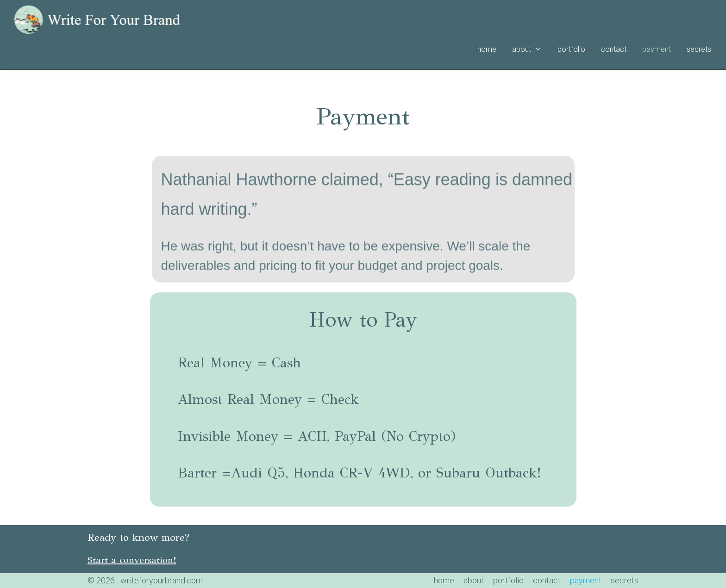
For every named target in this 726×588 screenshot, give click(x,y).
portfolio (571, 49)
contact (614, 49)
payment (657, 49)
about (531, 50)
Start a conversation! (132, 560)
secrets (699, 49)
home (487, 49)
